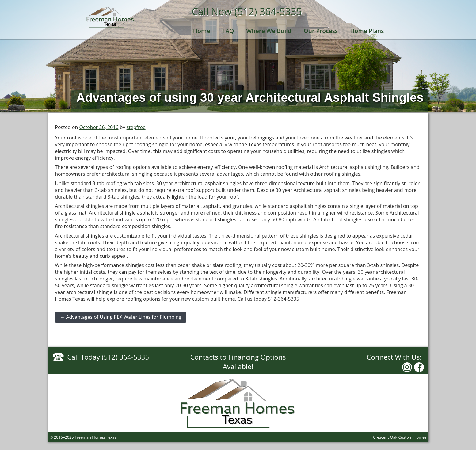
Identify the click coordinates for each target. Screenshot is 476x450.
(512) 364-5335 (268, 11)
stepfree (136, 127)
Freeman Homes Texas (110, 17)
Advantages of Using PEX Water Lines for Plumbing (120, 317)
